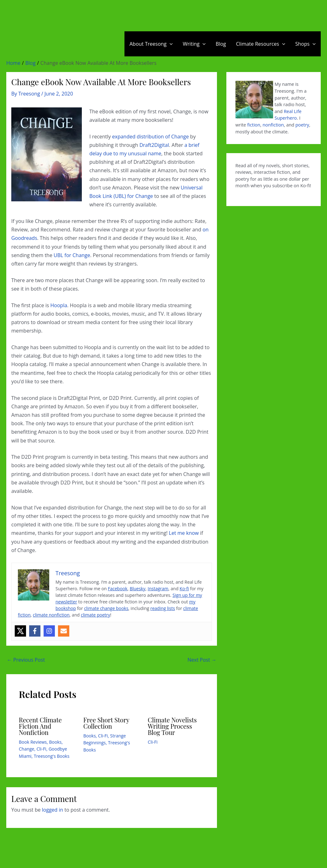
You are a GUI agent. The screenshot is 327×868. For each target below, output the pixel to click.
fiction (254, 125)
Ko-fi (184, 589)
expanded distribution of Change (151, 137)
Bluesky (138, 589)
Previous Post (26, 660)
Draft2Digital (154, 145)
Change (26, 749)
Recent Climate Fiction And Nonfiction (40, 726)
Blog (221, 44)
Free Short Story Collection (106, 723)
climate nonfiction (51, 615)
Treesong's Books (52, 756)
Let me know (184, 533)
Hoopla (59, 305)
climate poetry (96, 615)
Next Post (202, 660)
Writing (194, 44)
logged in (53, 810)
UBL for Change (72, 255)
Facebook (118, 589)
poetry (302, 125)
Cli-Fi (42, 749)
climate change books (106, 608)
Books (55, 742)
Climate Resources (261, 44)
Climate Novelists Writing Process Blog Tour (172, 726)
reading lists (163, 608)
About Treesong (151, 44)
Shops (306, 44)
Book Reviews (33, 742)
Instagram (158, 589)
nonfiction (273, 125)
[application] (170, 44)
